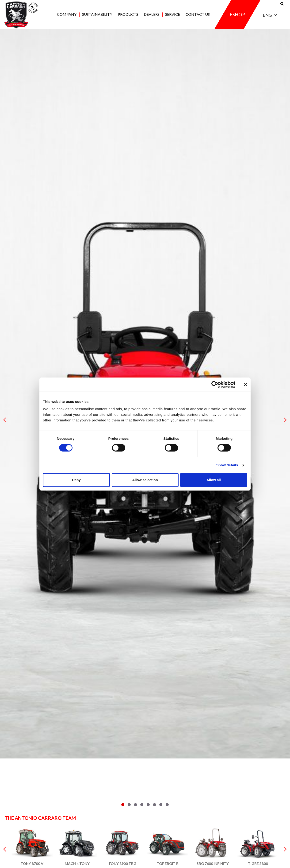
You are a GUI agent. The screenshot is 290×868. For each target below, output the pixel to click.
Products (128, 14)
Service (173, 14)
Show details (227, 465)
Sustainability (97, 14)
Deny (76, 480)
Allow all (214, 480)
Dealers (152, 14)
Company (67, 14)
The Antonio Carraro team (40, 818)
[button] (123, 805)
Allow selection (145, 480)
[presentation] (5, 420)
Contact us (198, 14)
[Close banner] (245, 385)
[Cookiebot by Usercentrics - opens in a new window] (215, 385)
